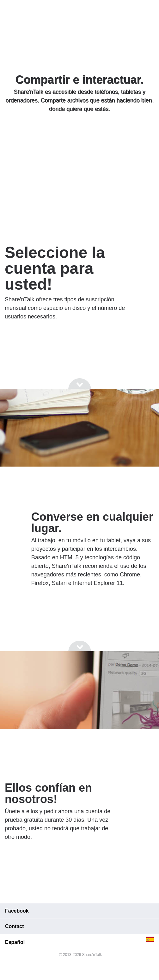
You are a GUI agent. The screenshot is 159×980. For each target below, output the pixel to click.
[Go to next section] (80, 133)
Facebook (17, 911)
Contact (15, 926)
